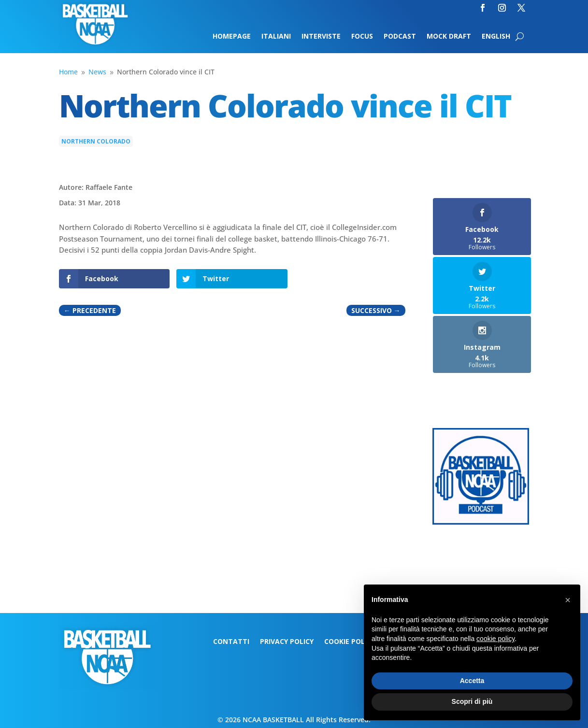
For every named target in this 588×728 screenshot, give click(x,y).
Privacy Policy (287, 642)
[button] (568, 600)
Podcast (400, 37)
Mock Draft (449, 37)
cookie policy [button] (495, 639)
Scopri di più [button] (472, 701)
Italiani (276, 37)
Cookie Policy (350, 642)
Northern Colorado (96, 141)
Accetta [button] (472, 681)
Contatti (231, 642)
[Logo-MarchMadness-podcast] (481, 522)
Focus (362, 37)
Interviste (321, 37)
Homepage (232, 37)
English (496, 37)
